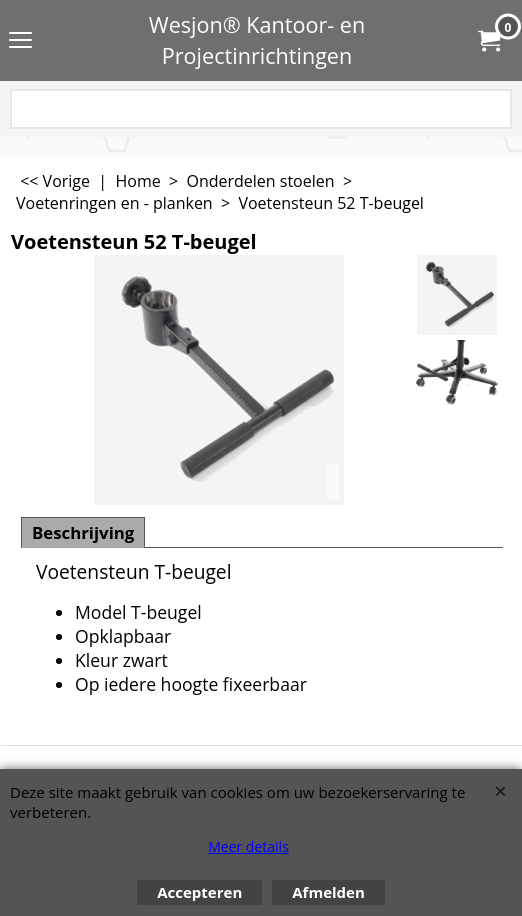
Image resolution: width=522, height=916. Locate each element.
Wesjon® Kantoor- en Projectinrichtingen (257, 40)
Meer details (248, 846)
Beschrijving (83, 532)
